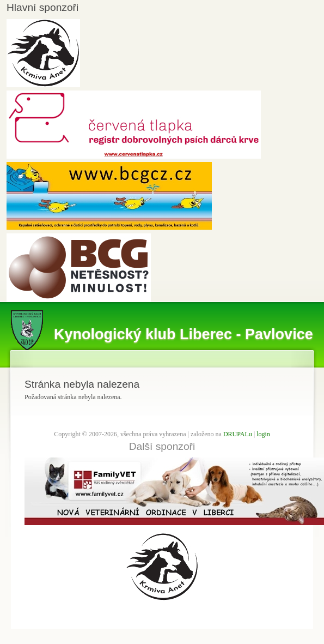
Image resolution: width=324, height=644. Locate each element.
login (263, 434)
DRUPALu (238, 434)
